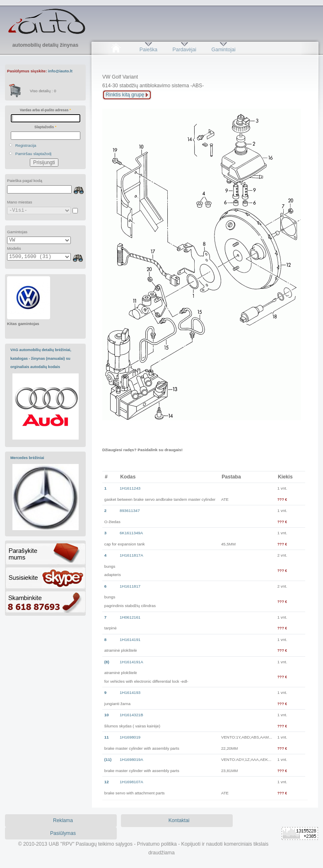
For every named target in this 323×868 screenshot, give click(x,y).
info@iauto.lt (60, 71)
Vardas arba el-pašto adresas (45, 110)
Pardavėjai (184, 50)
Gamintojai (223, 50)
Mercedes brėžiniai (27, 458)
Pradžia (116, 50)
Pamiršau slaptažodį (34, 154)
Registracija (26, 145)
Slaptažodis (45, 127)
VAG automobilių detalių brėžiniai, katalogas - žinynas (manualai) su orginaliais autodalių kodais (41, 358)
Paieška (148, 50)
